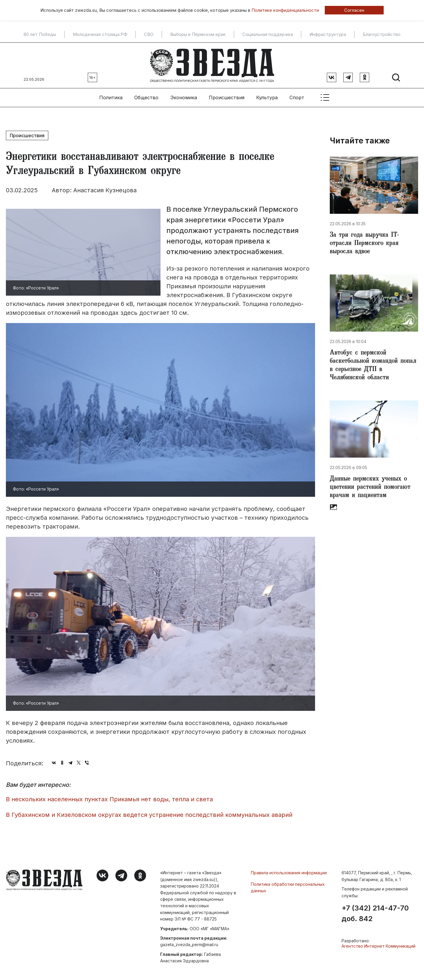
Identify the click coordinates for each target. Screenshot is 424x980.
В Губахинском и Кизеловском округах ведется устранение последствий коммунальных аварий (149, 815)
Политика (111, 97)
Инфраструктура (328, 34)
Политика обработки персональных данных (288, 887)
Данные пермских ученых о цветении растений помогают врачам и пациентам (370, 488)
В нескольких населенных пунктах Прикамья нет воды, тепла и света (109, 799)
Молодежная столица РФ (100, 34)
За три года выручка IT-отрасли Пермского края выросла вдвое (364, 244)
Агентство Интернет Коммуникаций (379, 946)
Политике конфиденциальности (285, 10)
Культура (267, 97)
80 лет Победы (40, 34)
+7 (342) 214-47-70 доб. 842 (375, 913)
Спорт (297, 97)
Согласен (354, 10)
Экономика (184, 97)
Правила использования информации (289, 873)
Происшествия (227, 97)
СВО (149, 34)
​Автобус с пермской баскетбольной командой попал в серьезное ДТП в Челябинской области (373, 366)
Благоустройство (382, 34)
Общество (146, 97)
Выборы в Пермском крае (198, 34)
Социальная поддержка (268, 34)
